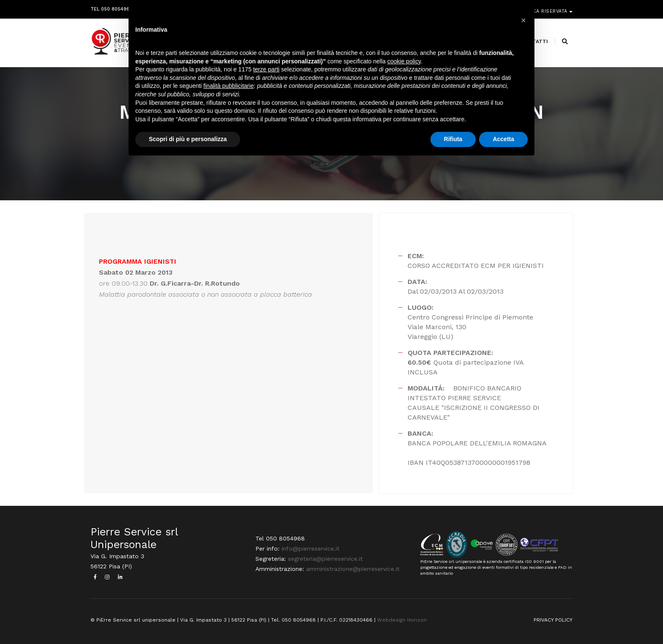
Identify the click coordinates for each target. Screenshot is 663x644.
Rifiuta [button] (453, 139)
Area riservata (548, 7)
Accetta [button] (503, 139)
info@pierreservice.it (311, 548)
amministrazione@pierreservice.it (353, 569)
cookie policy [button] (404, 61)
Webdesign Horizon (402, 620)
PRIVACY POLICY (553, 620)
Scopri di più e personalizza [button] (188, 139)
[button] (523, 20)
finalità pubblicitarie (229, 86)
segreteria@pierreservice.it (325, 559)
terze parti (266, 69)
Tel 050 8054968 (111, 7)
